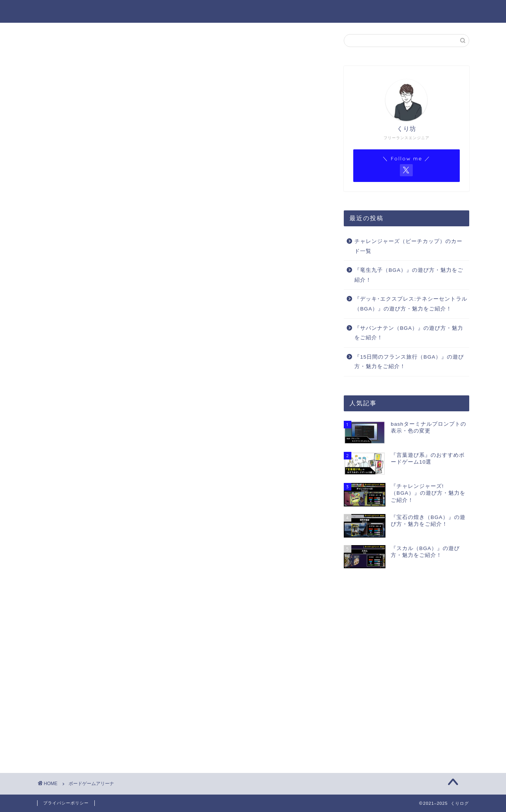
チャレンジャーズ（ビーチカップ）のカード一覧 (408, 246)
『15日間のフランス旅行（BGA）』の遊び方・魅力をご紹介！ (409, 362)
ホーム (222, 12)
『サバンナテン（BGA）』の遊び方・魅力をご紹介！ (409, 333)
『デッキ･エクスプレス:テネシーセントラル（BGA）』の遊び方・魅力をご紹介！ (411, 304)
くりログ (53, 11)
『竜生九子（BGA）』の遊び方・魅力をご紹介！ (409, 275)
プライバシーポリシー (66, 803)
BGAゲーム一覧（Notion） (408, 12)
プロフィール (268, 12)
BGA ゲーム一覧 (328, 12)
